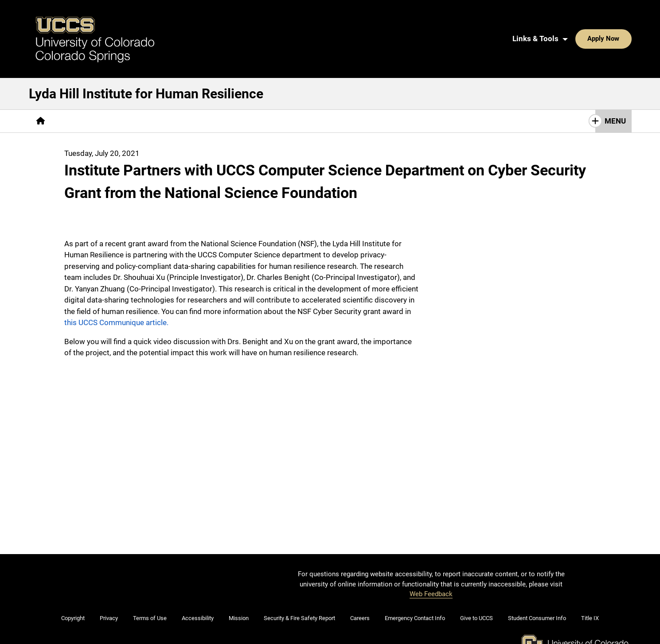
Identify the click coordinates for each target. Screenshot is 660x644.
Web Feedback (431, 554)
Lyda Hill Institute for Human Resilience (146, 53)
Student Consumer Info (537, 578)
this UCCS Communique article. (116, 283)
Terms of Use (150, 578)
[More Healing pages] (188, 81)
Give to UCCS (476, 578)
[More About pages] (77, 81)
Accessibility (198, 578)
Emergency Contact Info (415, 578)
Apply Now (576, 19)
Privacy (109, 578)
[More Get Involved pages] (451, 81)
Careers (360, 578)
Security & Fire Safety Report (299, 578)
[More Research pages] (131, 81)
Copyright (73, 578)
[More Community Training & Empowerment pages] (294, 81)
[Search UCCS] (621, 19)
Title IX (590, 578)
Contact (394, 81)
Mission (239, 578)
